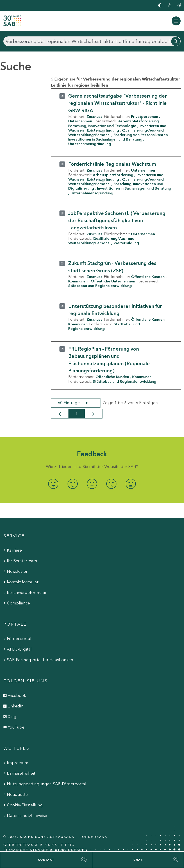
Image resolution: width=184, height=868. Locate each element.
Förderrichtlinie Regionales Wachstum (112, 164)
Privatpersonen (145, 116)
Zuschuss (94, 116)
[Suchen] (92, 41)
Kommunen (78, 281)
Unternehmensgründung (90, 144)
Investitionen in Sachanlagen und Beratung (105, 139)
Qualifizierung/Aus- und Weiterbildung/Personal (101, 241)
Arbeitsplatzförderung (139, 121)
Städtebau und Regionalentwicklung (100, 286)
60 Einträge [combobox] (77, 403)
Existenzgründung (103, 130)
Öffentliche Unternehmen (113, 281)
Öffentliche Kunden (148, 277)
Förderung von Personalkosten (141, 135)
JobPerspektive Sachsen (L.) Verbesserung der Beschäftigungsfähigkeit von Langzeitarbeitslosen (117, 221)
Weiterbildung (126, 243)
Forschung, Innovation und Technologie (102, 126)
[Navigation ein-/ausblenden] (176, 21)
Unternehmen (80, 121)
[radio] (53, 484)
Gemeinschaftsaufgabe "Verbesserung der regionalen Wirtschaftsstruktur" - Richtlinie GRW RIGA (118, 103)
